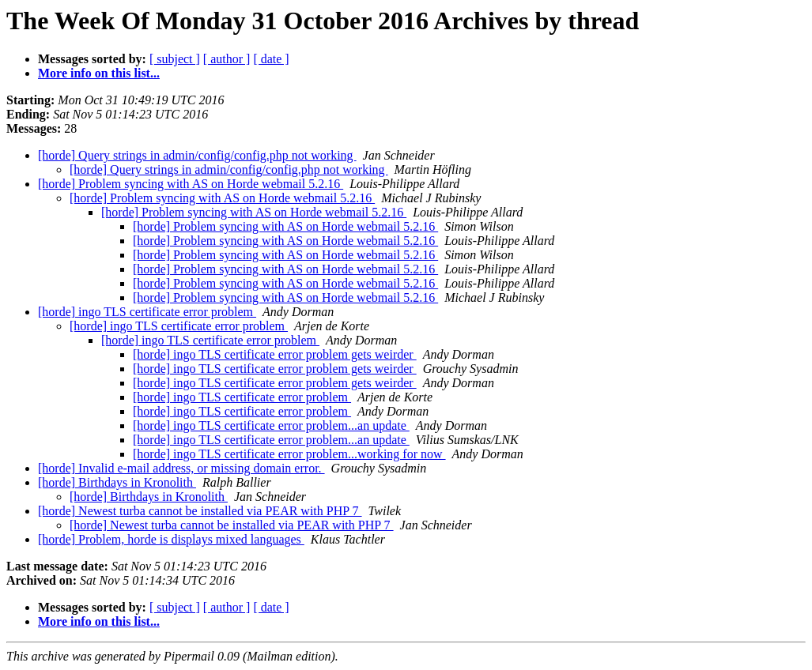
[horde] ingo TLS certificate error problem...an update (271, 425)
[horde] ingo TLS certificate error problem (147, 312)
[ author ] (227, 59)
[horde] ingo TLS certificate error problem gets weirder (275, 354)
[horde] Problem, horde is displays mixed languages (171, 539)
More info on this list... (99, 73)
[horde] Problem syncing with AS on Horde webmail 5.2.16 (191, 184)
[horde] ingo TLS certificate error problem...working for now (289, 454)
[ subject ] (175, 59)
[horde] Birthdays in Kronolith (117, 482)
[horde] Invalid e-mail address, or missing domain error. (181, 468)
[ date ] (271, 59)
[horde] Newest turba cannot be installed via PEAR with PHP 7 (200, 511)
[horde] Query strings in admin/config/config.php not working (197, 155)
